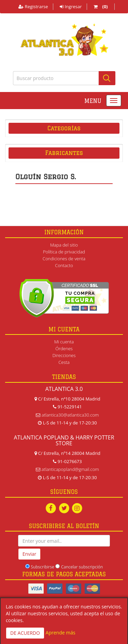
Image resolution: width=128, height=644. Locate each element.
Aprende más (61, 633)
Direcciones (64, 355)
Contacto (64, 265)
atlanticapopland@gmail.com (70, 469)
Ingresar (71, 6)
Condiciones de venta (64, 259)
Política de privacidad (64, 252)
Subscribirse (42, 567)
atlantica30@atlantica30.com (70, 415)
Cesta (64, 362)
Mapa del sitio (64, 245)
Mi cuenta (64, 342)
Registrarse (33, 6)
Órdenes (64, 349)
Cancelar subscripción (82, 567)
